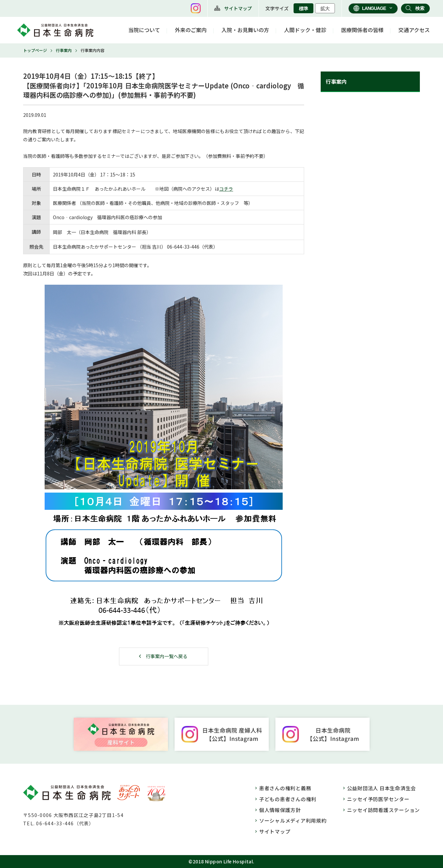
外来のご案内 (191, 30)
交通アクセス (414, 30)
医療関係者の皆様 (362, 30)
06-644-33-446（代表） (65, 823)
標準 (303, 9)
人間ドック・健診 (305, 30)
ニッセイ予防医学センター (378, 799)
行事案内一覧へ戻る (167, 656)
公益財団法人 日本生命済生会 (382, 788)
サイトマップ (238, 8)
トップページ (35, 50)
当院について (144, 30)
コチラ (226, 189)
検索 (420, 8)
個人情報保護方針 (280, 810)
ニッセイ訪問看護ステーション (384, 810)
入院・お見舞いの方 (245, 30)
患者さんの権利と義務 (285, 788)
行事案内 (64, 50)
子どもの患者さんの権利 (288, 799)
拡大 (325, 9)
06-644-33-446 (183, 247)
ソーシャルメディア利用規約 (293, 820)
